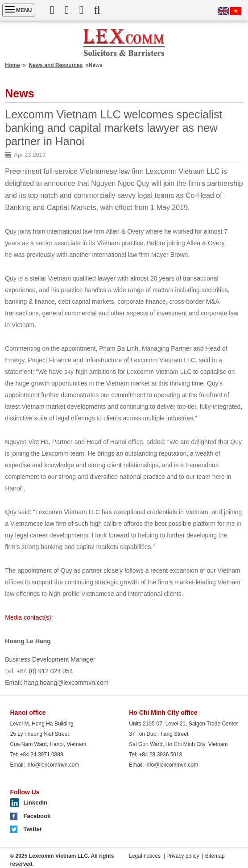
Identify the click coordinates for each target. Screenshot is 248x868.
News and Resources (56, 65)
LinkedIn (35, 803)
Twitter (33, 829)
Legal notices (145, 856)
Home (12, 65)
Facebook (37, 816)
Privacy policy (183, 856)
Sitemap (215, 856)
